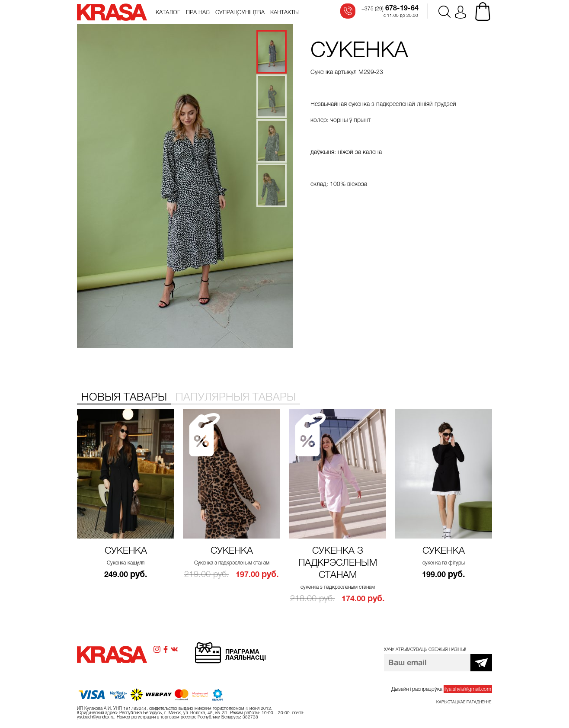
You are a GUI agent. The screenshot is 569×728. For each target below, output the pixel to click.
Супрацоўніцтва (240, 13)
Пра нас (198, 13)
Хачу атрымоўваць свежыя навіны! (425, 649)
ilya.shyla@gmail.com (468, 689)
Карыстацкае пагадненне (464, 702)
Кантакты (284, 13)
